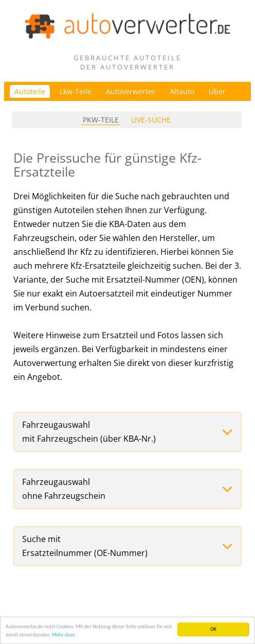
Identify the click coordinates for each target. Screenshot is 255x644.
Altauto (182, 91)
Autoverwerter (131, 91)
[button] (128, 432)
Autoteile (30, 91)
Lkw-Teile (76, 91)
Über (217, 91)
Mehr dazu (63, 635)
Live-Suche (151, 120)
